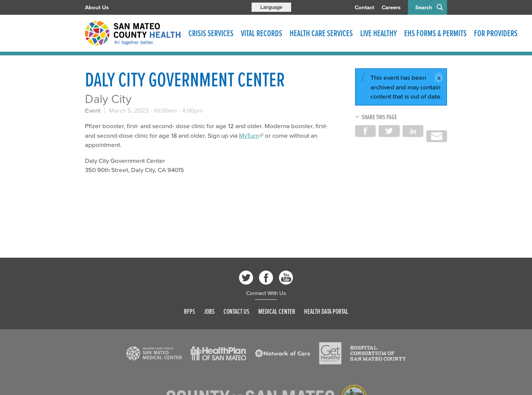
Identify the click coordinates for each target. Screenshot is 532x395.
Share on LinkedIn (413, 131)
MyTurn (249, 135)
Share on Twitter (389, 131)
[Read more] (154, 353)
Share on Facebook (365, 131)
